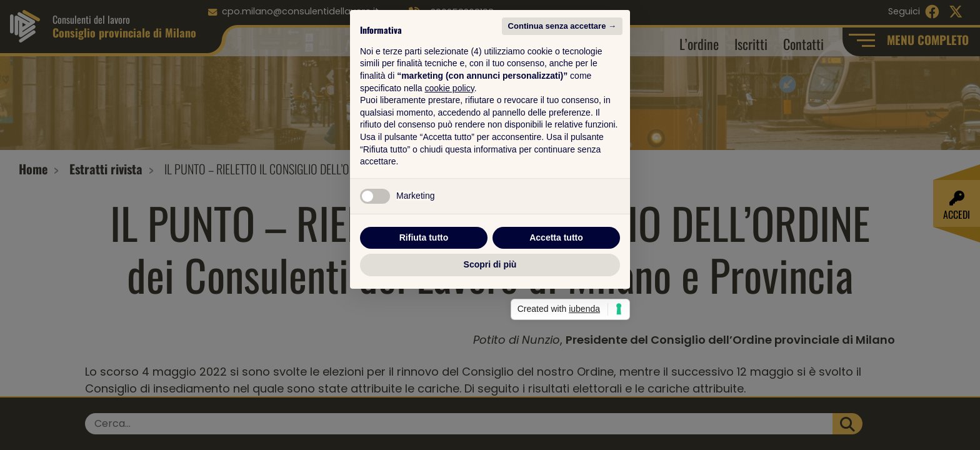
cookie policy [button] (450, 164)
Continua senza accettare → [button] (562, 102)
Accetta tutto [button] (556, 313)
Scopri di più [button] (490, 340)
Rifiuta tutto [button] (424, 313)
